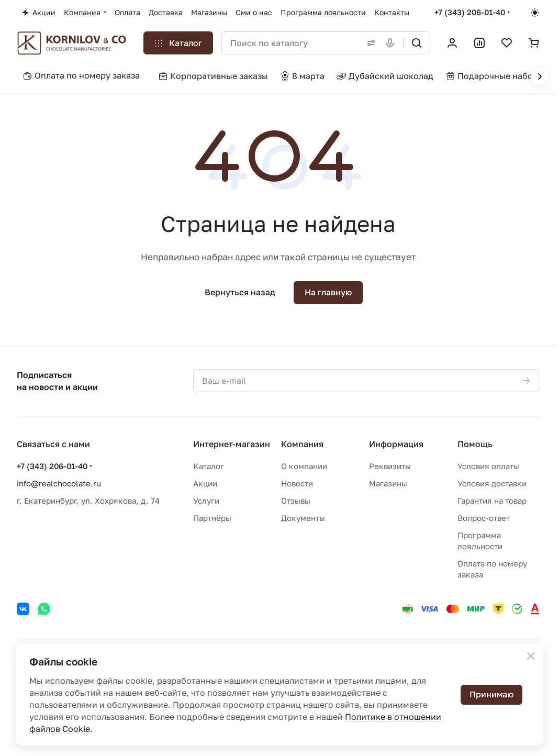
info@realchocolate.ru (59, 483)
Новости (297, 483)
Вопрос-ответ (484, 518)
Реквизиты (390, 466)
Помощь (475, 444)
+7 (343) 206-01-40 (470, 12)
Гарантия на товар (492, 501)
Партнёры (212, 518)
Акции (205, 483)
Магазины (388, 483)
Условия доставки (492, 483)
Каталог (209, 466)
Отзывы (296, 501)
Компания (302, 444)
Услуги (206, 501)
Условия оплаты (488, 466)
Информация (396, 444)
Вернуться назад (240, 292)
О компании (304, 466)
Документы (303, 518)
